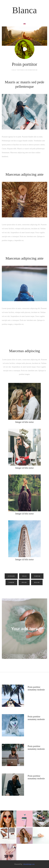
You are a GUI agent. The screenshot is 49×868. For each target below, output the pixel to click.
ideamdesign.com (29, 864)
